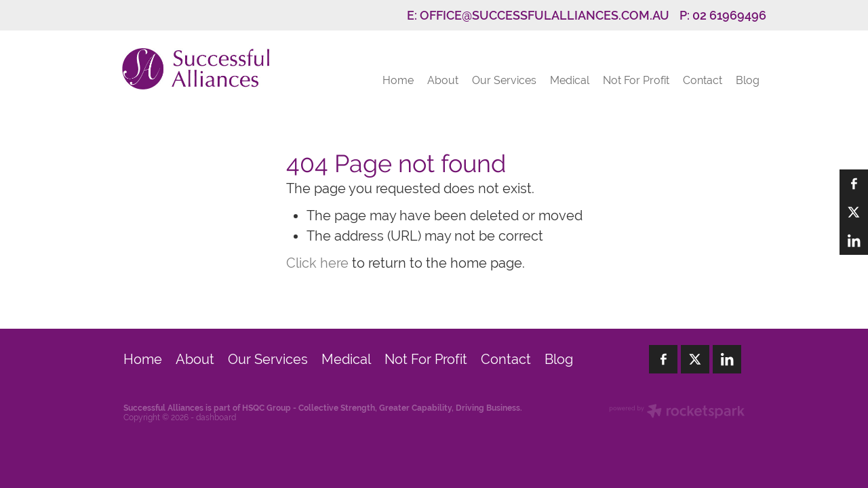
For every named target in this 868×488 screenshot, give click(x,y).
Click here (317, 263)
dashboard (216, 418)
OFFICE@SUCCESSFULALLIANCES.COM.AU (545, 15)
